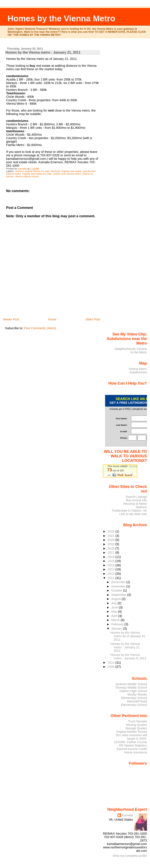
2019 (112, 544)
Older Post (93, 319)
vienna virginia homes (27, 176)
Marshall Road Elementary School (134, 703)
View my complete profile (130, 856)
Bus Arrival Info (137, 500)
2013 (112, 569)
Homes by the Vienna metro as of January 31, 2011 (128, 636)
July (114, 603)
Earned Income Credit (132, 749)
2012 (112, 574)
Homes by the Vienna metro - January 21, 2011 (125, 647)
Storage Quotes (136, 728)
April (115, 616)
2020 (112, 540)
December (119, 582)
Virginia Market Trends (131, 732)
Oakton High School (133, 691)
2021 (112, 536)
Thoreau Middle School (131, 688)
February (118, 624)
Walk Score (129, 466)
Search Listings (136, 497)
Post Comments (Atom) (40, 328)
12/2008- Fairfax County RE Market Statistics (130, 744)
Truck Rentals (138, 721)
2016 (112, 557)
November (119, 586)
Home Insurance (135, 752)
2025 (112, 531)
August (117, 599)
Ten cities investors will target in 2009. (131, 737)
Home (52, 319)
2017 (112, 553)
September (119, 595)
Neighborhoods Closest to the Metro (131, 351)
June (115, 607)
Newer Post (11, 319)
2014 (112, 565)
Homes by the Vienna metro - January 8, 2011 (128, 657)
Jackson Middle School (131, 684)
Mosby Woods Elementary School (134, 696)
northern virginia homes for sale (32, 171)
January (117, 629)
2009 (112, 667)
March (116, 620)
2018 (112, 548)
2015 (112, 561)
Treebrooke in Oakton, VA (129, 511)
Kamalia (127, 815)
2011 (112, 578)
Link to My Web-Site (133, 514)
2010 (112, 663)
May (115, 612)
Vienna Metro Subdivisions (138, 371)
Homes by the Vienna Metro (61, 18)
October (117, 590)
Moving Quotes (137, 725)
